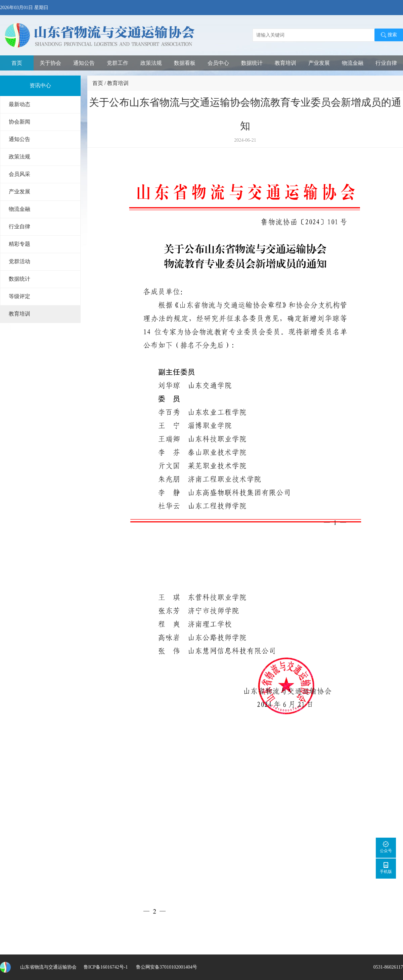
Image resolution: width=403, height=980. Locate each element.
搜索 (389, 35)
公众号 (386, 847)
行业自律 (386, 63)
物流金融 (353, 63)
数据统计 (252, 63)
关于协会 (50, 63)
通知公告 (84, 63)
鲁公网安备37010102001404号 (166, 967)
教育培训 (285, 63)
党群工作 (118, 63)
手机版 (386, 868)
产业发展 (319, 63)
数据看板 (185, 63)
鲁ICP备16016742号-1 (106, 967)
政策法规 (151, 63)
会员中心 (218, 63)
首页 (17, 63)
